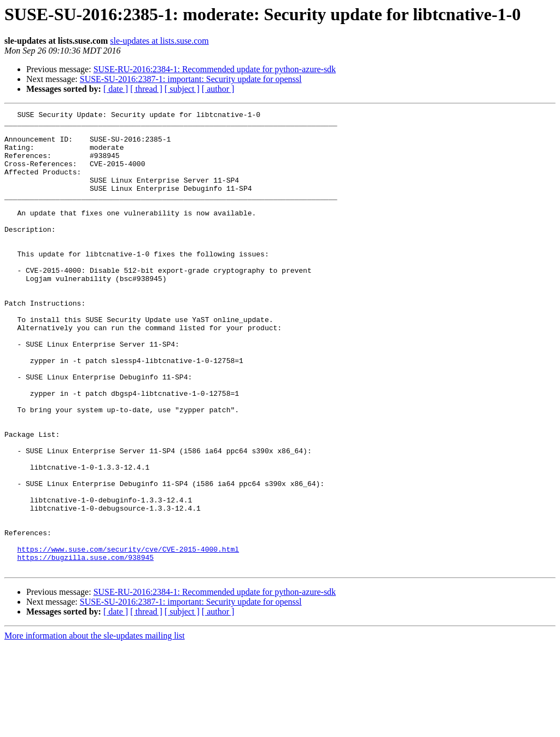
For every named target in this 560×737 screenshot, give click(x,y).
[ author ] (218, 89)
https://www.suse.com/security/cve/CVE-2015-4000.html (128, 637)
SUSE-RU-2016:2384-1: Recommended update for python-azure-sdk (215, 69)
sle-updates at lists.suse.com (159, 41)
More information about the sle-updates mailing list (95, 727)
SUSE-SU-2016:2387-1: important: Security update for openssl (191, 79)
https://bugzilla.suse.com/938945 (85, 647)
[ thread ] (146, 89)
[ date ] (116, 89)
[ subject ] (182, 89)
